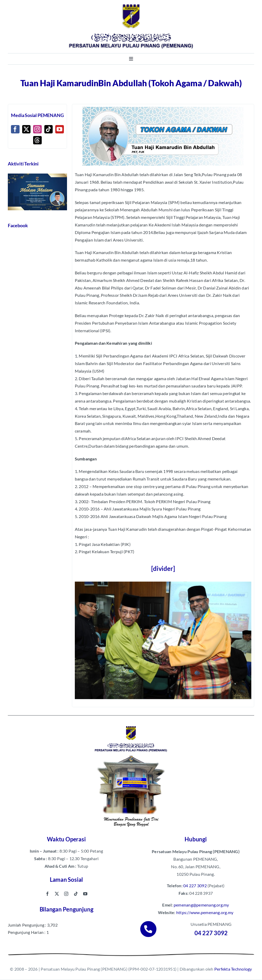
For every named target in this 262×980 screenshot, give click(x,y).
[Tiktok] (48, 129)
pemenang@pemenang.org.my (201, 905)
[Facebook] (15, 129)
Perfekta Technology (233, 969)
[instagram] (66, 894)
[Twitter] (26, 129)
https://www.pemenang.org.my (205, 912)
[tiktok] (76, 894)
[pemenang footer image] (131, 725)
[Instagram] (37, 129)
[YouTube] (59, 129)
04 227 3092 (195, 886)
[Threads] (37, 140)
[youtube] (85, 894)
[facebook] (47, 894)
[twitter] (57, 894)
